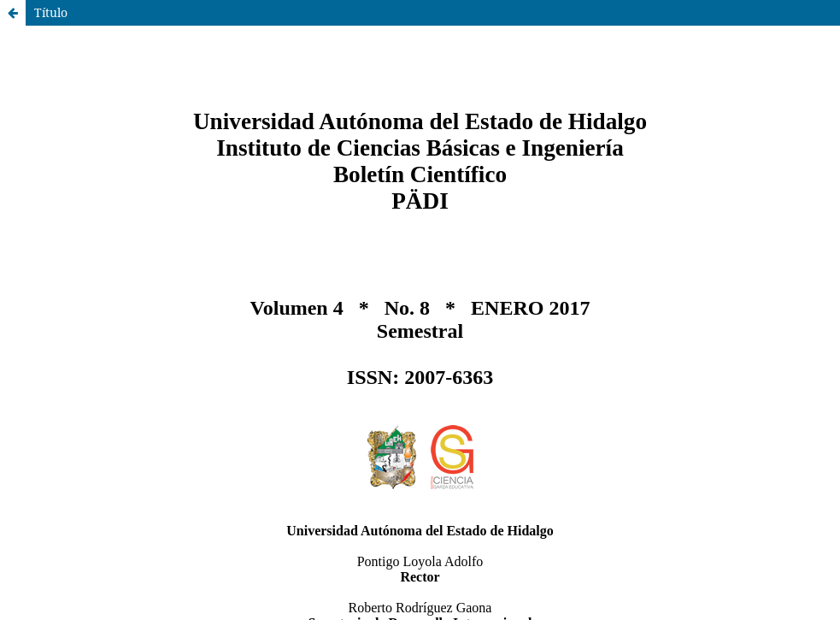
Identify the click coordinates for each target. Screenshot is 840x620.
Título (51, 12)
